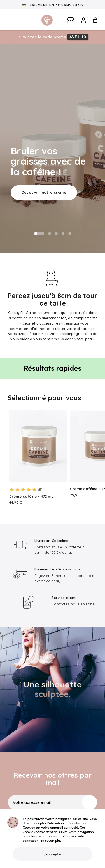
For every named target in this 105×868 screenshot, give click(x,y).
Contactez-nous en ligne (73, 604)
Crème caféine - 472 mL (31, 496)
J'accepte (53, 854)
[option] (53, 148)
